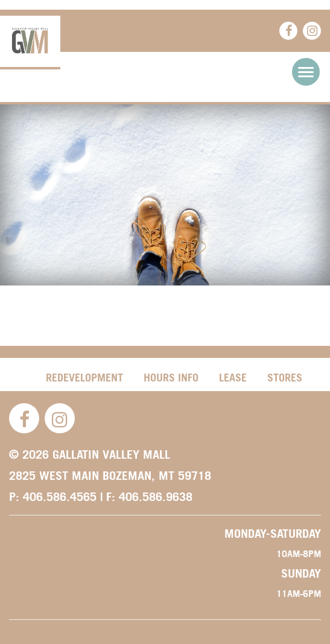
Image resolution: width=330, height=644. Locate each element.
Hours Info (171, 377)
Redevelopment (84, 377)
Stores (285, 377)
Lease (233, 377)
